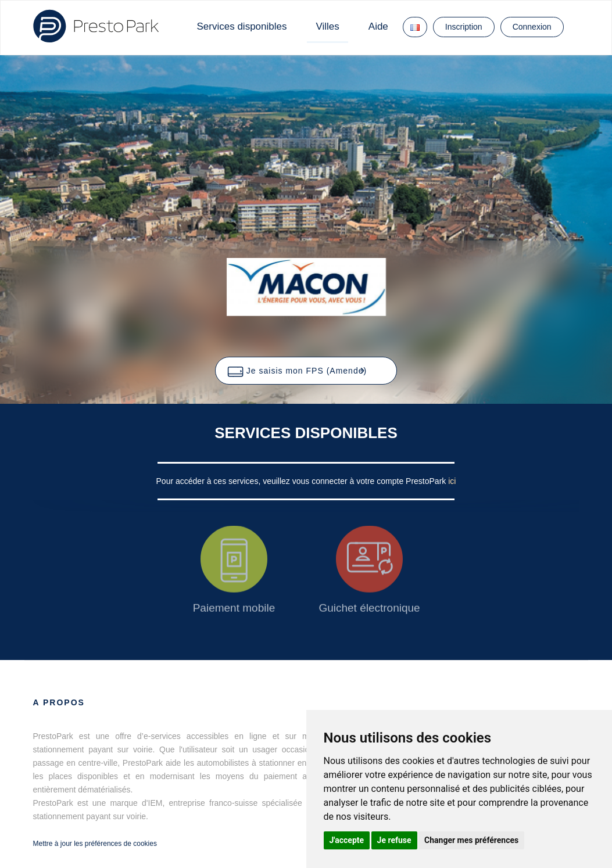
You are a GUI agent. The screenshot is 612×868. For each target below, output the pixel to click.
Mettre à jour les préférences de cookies (95, 844)
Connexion (532, 27)
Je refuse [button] (394, 840)
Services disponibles (242, 26)
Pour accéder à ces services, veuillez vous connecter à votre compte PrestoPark (303, 481)
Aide (378, 26)
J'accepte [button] (347, 840)
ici (452, 481)
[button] (306, 371)
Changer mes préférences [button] (471, 840)
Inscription (464, 27)
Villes (327, 26)
